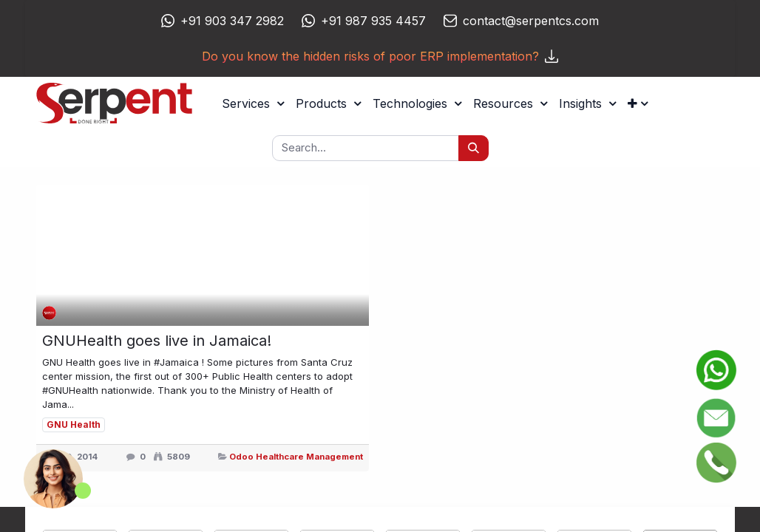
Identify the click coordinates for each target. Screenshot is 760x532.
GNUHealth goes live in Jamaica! (157, 341)
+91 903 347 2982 (232, 21)
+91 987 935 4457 (373, 21)
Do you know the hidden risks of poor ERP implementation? (380, 56)
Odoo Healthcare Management (296, 457)
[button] (638, 103)
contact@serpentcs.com (531, 21)
